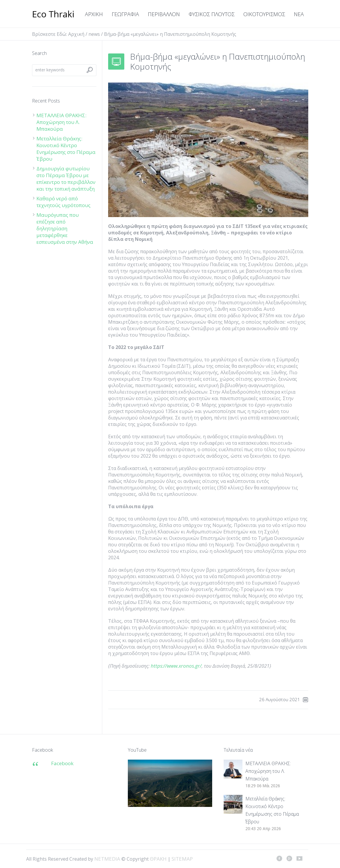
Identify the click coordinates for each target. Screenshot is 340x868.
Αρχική (76, 34)
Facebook (62, 763)
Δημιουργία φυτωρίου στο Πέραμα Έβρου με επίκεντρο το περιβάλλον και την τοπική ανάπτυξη (66, 179)
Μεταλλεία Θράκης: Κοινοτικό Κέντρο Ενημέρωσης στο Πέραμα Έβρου (66, 149)
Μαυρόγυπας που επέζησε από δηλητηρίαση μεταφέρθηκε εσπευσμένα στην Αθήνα (65, 228)
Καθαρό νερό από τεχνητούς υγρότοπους (63, 202)
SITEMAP (182, 859)
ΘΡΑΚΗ (53, 15)
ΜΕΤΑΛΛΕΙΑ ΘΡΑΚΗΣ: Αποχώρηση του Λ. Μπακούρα (61, 122)
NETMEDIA (107, 859)
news (94, 34)
